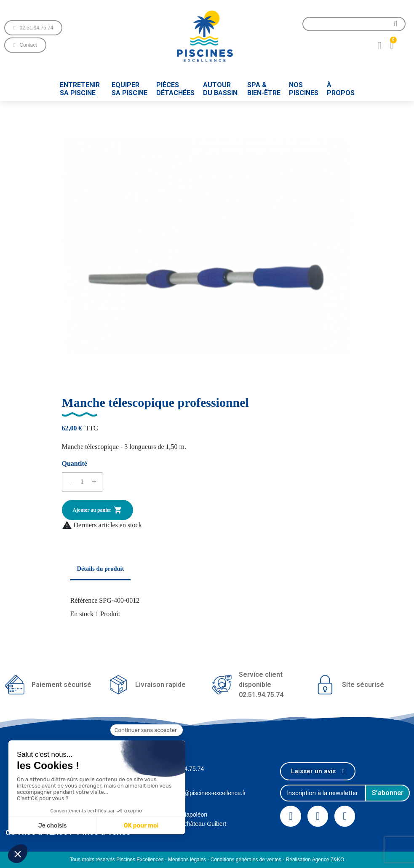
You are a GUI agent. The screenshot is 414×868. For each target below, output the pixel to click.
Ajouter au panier (98, 510)
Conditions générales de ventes (246, 860)
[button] (33, 28)
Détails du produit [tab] (101, 569)
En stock (82, 614)
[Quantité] (82, 482)
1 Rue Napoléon (186, 815)
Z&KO (338, 860)
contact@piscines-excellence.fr (205, 793)
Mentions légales (187, 860)
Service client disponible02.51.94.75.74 (261, 685)
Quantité (75, 463)
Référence (84, 600)
